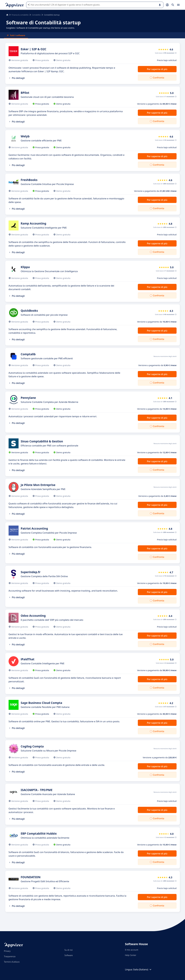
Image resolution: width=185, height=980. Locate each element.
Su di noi (69, 950)
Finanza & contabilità (20, 15)
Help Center (131, 955)
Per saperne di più (157, 69)
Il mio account (132, 950)
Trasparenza (10, 956)
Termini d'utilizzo (12, 962)
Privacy (7, 951)
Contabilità (36, 15)
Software (69, 955)
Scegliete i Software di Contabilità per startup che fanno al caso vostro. (40, 28)
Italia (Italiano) (143, 969)
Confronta (158, 78)
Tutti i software (16, 35)
